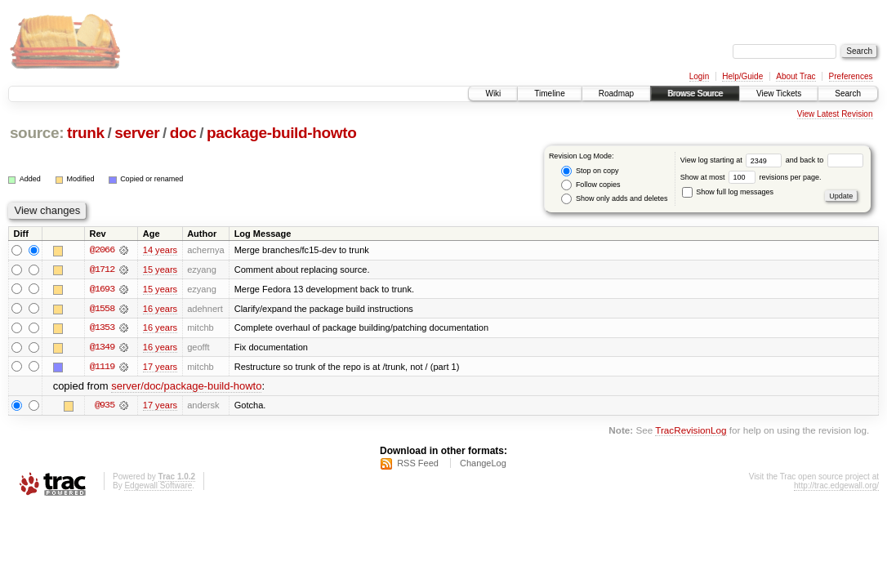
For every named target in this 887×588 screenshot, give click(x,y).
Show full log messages (728, 192)
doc (183, 133)
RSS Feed (418, 465)
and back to (825, 160)
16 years (160, 309)
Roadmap (616, 94)
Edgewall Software (158, 487)
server (137, 133)
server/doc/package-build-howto (186, 388)
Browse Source (695, 94)
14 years (160, 250)
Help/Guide (742, 76)
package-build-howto (282, 133)
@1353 (102, 328)
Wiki (493, 94)
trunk (86, 133)
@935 (105, 407)
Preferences (851, 76)
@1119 (102, 367)
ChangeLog (483, 465)
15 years (160, 269)
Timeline (549, 94)
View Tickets (779, 94)
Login (699, 76)
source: (37, 133)
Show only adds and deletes (614, 199)
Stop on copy (590, 171)
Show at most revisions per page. (751, 177)
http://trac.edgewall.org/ (836, 487)
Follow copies (591, 185)
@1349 (102, 348)
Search (848, 94)
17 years (160, 367)
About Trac (796, 76)
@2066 (102, 250)
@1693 (102, 289)
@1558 (102, 309)
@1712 (102, 269)
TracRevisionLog (691, 432)
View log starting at (733, 160)
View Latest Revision (835, 114)
